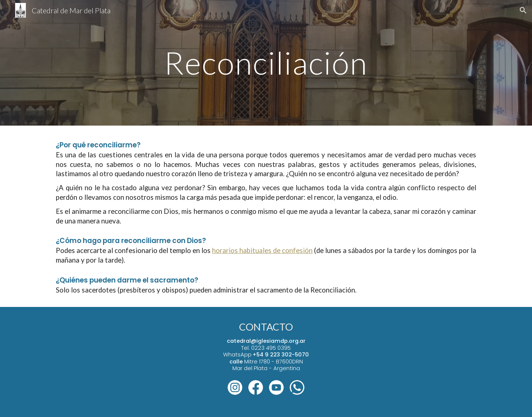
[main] (266, 63)
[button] (523, 10)
